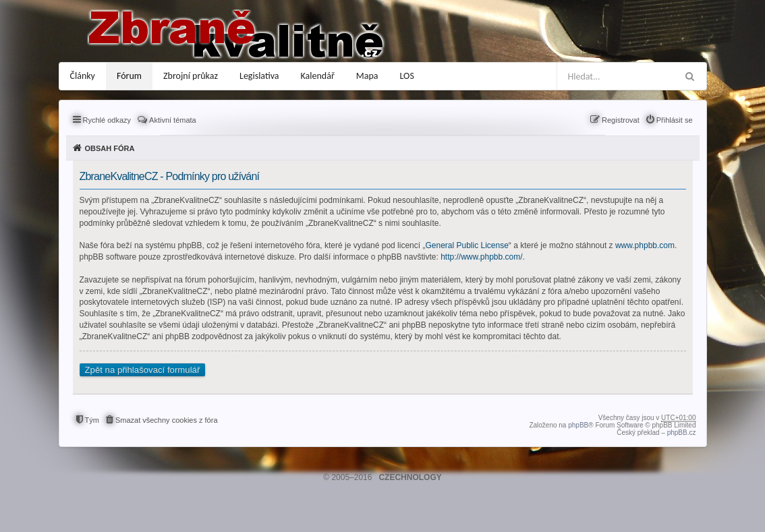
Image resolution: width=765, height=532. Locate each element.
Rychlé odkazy (107, 120)
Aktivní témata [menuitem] (173, 120)
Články (83, 76)
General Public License (466, 245)
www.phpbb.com (645, 245)
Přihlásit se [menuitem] (675, 120)
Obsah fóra (110, 148)
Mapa (367, 76)
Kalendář (318, 76)
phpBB (578, 425)
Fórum (129, 76)
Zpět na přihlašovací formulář (143, 370)
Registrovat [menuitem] (621, 120)
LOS (407, 76)
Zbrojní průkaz (191, 76)
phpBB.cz (682, 433)
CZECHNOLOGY (410, 477)
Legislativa (259, 76)
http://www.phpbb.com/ (481, 257)
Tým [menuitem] (92, 420)
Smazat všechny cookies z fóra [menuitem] (167, 420)
